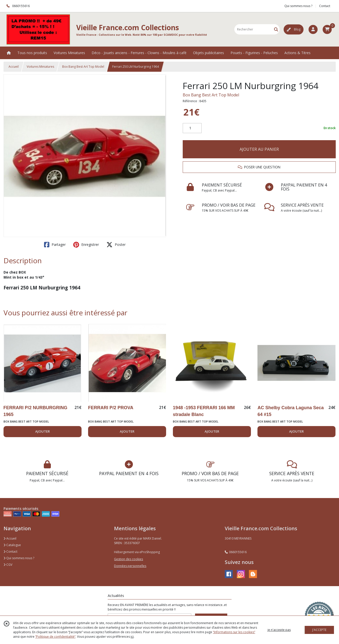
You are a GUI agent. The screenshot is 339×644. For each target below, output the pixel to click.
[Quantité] (192, 128)
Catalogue (12, 545)
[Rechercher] (276, 29)
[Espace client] (313, 29)
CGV (8, 565)
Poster (116, 245)
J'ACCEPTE (319, 630)
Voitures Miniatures (40, 67)
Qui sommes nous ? (19, 558)
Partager (55, 245)
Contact (325, 6)
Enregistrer (86, 245)
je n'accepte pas (279, 630)
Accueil (14, 67)
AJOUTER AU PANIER (259, 149)
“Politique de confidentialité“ (55, 637)
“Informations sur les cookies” (234, 632)
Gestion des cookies (128, 559)
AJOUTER (43, 431)
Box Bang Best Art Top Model (83, 67)
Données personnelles (130, 566)
